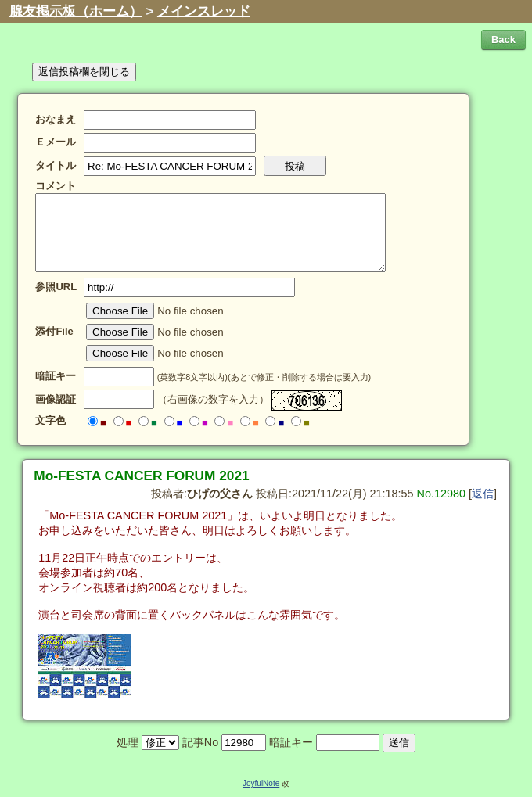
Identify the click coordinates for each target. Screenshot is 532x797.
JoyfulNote (261, 783)
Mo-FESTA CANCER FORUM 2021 (141, 476)
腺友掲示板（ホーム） (76, 11)
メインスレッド (204, 11)
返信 (483, 494)
